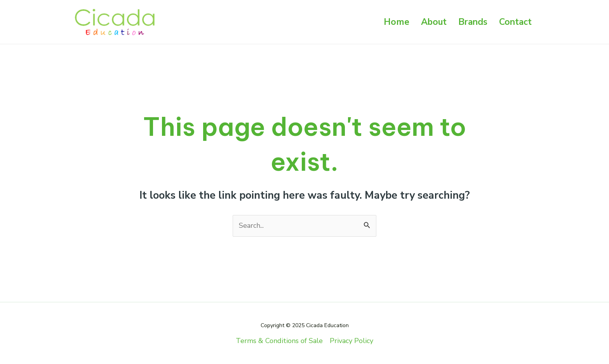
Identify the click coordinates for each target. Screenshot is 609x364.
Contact (515, 22)
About (434, 22)
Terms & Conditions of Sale (279, 341)
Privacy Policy (351, 341)
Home (397, 22)
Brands (473, 22)
